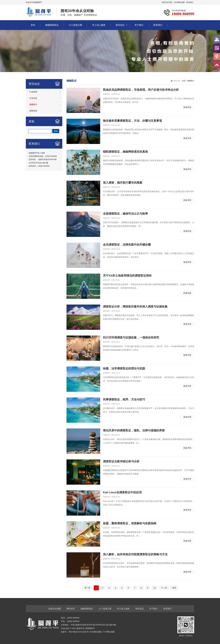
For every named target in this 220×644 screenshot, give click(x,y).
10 (155, 588)
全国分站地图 (55, 609)
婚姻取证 (33, 104)
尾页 (174, 588)
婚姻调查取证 (52, 25)
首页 (33, 25)
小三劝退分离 (75, 25)
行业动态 (33, 98)
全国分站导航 (167, 2)
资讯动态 (120, 25)
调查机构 (33, 111)
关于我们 (139, 25)
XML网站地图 (179, 2)
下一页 (164, 588)
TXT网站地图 (109, 632)
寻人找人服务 (99, 25)
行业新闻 (33, 92)
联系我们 (190, 2)
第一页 (87, 588)
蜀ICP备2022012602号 (79, 632)
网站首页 (71, 609)
